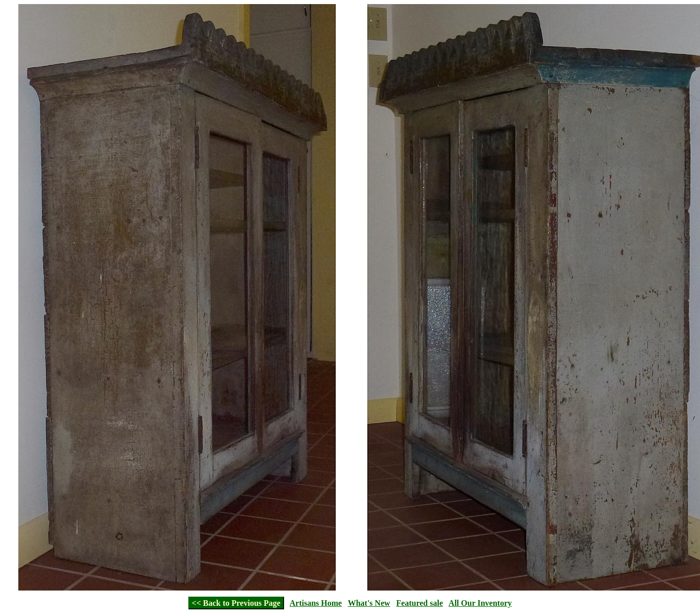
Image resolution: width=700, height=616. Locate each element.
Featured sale (419, 603)
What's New (369, 603)
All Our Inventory (480, 603)
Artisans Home (316, 603)
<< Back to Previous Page (236, 603)
